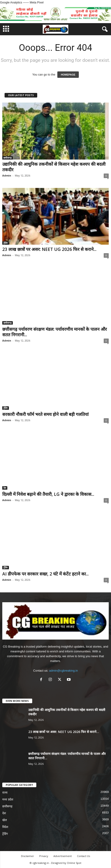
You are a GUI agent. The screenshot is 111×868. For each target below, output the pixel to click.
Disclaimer (28, 856)
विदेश (5, 827)
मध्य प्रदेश (8, 799)
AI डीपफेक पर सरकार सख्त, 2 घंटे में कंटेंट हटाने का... (45, 574)
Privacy (44, 856)
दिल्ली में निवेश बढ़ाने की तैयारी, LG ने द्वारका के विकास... (48, 494)
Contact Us (83, 856)
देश (5, 488)
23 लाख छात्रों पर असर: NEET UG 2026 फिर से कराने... (49, 249)
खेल (5, 820)
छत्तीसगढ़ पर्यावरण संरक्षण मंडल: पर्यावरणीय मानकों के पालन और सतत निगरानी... (55, 332)
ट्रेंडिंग (6, 243)
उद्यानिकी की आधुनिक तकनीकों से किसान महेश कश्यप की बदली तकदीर (54, 167)
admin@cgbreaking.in (63, 671)
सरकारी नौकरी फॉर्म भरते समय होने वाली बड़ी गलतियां (45, 414)
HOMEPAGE (68, 75)
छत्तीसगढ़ (8, 158)
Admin (7, 175)
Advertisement (63, 856)
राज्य (5, 793)
